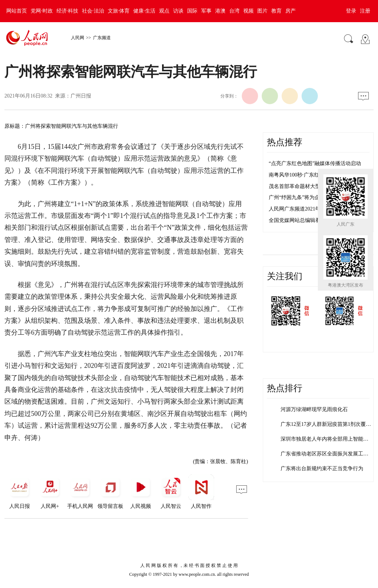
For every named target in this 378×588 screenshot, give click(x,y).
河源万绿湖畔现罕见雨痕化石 (314, 409)
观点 (164, 11)
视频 (248, 11)
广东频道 (102, 38)
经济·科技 (68, 11)
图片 (262, 11)
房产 (291, 11)
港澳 (220, 11)
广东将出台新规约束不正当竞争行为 (322, 469)
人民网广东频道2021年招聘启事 (305, 209)
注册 (365, 11)
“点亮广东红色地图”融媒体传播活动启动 (315, 163)
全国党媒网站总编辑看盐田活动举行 (310, 220)
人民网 (78, 38)
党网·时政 (42, 11)
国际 (192, 11)
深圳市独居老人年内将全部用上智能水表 (327, 439)
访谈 (178, 11)
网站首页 (17, 11)
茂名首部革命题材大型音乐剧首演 (307, 186)
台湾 (234, 11)
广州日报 (81, 96)
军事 (206, 11)
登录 (351, 11)
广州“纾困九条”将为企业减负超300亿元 (314, 197)
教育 (276, 11)
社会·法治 (93, 11)
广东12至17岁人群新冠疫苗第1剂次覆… (326, 424)
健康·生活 (144, 11)
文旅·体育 (119, 11)
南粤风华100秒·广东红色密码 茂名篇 (310, 175)
